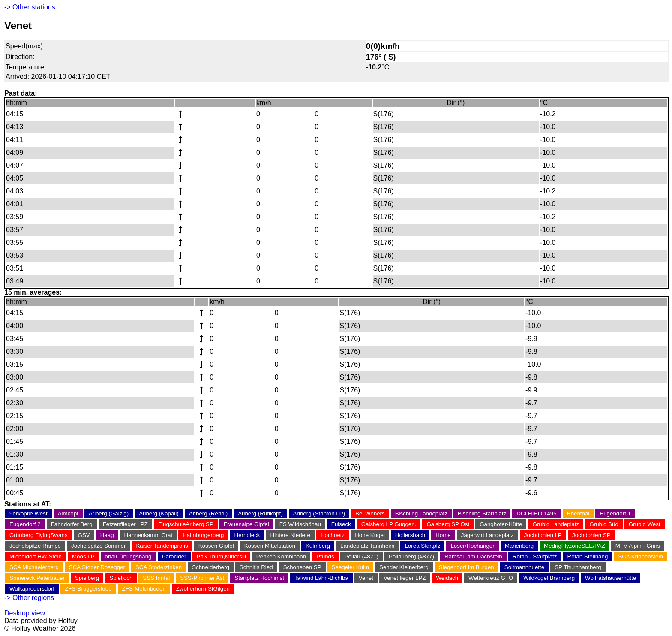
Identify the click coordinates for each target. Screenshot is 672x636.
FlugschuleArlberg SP (186, 524)
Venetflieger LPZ (405, 578)
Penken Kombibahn (281, 556)
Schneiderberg (211, 567)
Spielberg (87, 578)
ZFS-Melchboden (144, 589)
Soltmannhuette (524, 567)
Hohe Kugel (370, 535)
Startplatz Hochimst (259, 578)
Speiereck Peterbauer (37, 578)
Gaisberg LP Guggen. (389, 524)
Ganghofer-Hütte (501, 524)
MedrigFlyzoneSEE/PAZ (574, 546)
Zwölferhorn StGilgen (203, 589)
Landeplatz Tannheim (367, 546)
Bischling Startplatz (482, 514)
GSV (84, 535)
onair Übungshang (128, 556)
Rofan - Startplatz (535, 556)
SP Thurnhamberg (578, 567)
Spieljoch (121, 578)
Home (443, 535)
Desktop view (25, 613)
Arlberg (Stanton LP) (319, 514)
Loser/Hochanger (472, 546)
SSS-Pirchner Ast (202, 578)
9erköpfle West (28, 514)
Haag (107, 535)
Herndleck (247, 535)
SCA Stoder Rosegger (97, 567)
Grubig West (645, 524)
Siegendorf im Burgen (466, 567)
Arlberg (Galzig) (109, 514)
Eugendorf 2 (25, 524)
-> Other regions (29, 598)
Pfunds (325, 556)
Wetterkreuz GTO (491, 578)
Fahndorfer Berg (72, 524)
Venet (366, 578)
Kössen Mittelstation (270, 546)
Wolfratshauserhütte (610, 578)
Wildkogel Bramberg (549, 578)
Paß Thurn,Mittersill (221, 556)
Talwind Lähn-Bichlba (321, 578)
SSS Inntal (156, 578)
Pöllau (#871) (361, 556)
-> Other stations (30, 7)
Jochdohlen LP (543, 535)
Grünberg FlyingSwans (39, 535)
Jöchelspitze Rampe (35, 546)
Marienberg (519, 546)
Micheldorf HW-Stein (36, 556)
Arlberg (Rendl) (208, 514)
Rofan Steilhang (588, 556)
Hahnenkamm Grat (148, 535)
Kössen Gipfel (216, 546)
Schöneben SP (302, 567)
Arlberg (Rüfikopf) (260, 514)
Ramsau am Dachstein (473, 556)
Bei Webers (370, 514)
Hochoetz (333, 535)
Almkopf (68, 514)
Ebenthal (578, 514)
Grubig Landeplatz (556, 524)
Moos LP (83, 556)
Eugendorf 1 (615, 514)
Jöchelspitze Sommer (98, 546)
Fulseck (341, 524)
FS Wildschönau (300, 524)
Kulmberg (318, 546)
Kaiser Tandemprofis (162, 546)
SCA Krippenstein (640, 556)
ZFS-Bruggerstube (88, 589)
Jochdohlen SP (591, 535)
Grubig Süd (604, 524)
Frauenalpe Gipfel (246, 524)
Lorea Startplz (422, 546)
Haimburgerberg (203, 535)
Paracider (174, 556)
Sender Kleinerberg (404, 567)
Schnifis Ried (256, 567)
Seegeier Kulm (350, 567)
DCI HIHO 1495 (536, 514)
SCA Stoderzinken (159, 567)
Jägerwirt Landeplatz (487, 535)
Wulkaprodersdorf (32, 589)
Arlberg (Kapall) (159, 514)
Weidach (447, 578)
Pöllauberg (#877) (411, 556)
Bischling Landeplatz (421, 514)
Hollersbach (410, 535)
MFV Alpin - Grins (638, 546)
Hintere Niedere (290, 535)
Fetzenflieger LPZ (125, 524)
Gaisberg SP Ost (448, 524)
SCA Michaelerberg (34, 567)
